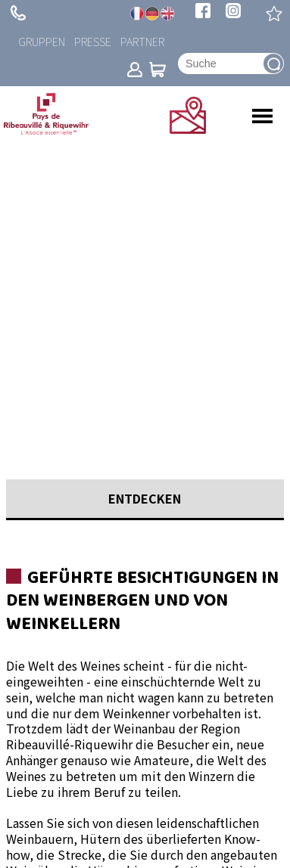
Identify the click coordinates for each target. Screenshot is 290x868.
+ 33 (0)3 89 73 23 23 (18, 13)
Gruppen (42, 41)
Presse (93, 41)
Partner (142, 41)
